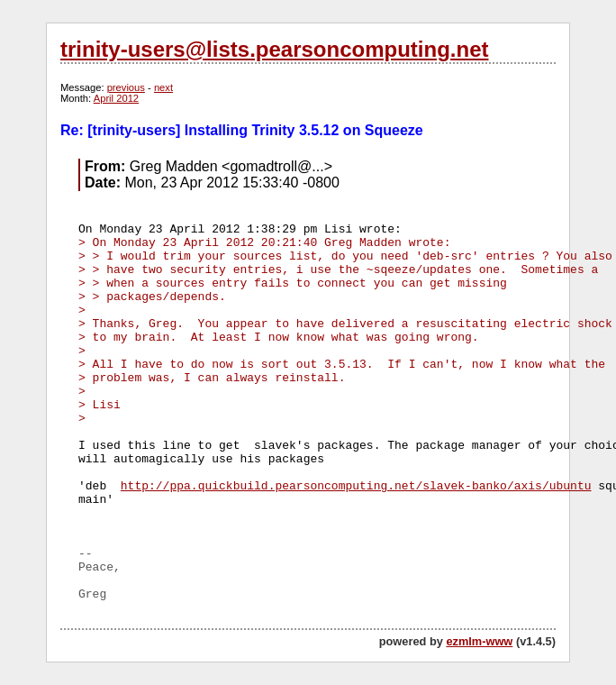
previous (126, 87)
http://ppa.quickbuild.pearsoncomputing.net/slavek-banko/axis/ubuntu (356, 486)
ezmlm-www (479, 641)
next (163, 87)
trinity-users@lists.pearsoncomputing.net (274, 49)
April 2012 (116, 98)
